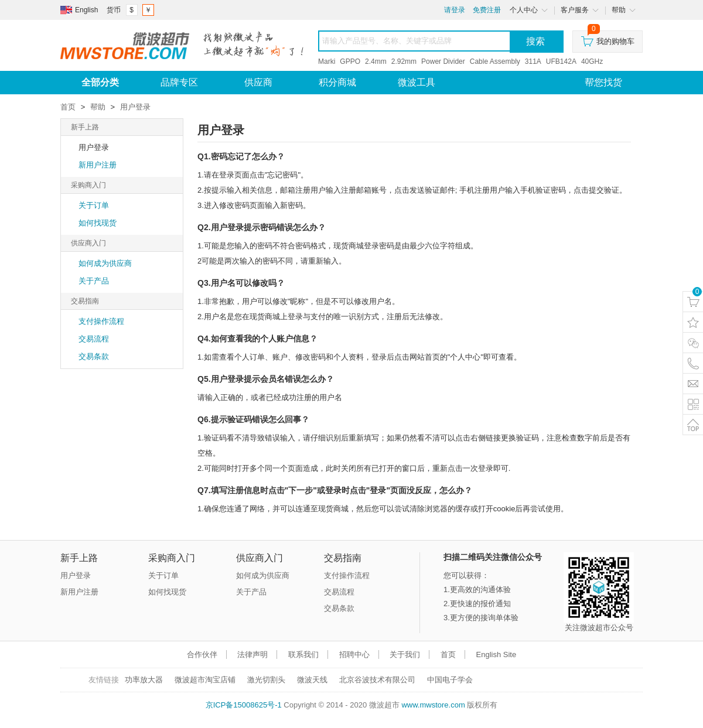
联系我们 (303, 654)
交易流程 (94, 339)
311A (533, 61)
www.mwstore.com (433, 705)
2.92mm (404, 61)
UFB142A (561, 61)
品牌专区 (179, 82)
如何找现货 (98, 223)
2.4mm (376, 61)
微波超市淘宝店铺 (205, 680)
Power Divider (443, 61)
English (86, 10)
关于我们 (405, 654)
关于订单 (94, 205)
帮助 (98, 107)
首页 (68, 107)
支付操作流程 (101, 321)
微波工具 (417, 82)
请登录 (455, 10)
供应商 (258, 82)
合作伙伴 (202, 654)
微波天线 (312, 680)
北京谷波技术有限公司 (377, 680)
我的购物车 (608, 38)
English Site (496, 654)
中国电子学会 (450, 680)
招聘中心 (354, 654)
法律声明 (252, 654)
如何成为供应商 (105, 263)
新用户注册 (98, 165)
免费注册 (487, 10)
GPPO (350, 61)
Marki (327, 61)
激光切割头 (266, 680)
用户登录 (135, 107)
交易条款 (94, 356)
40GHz (592, 61)
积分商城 (337, 82)
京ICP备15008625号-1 (244, 705)
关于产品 (94, 281)
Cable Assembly (495, 61)
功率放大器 (144, 680)
